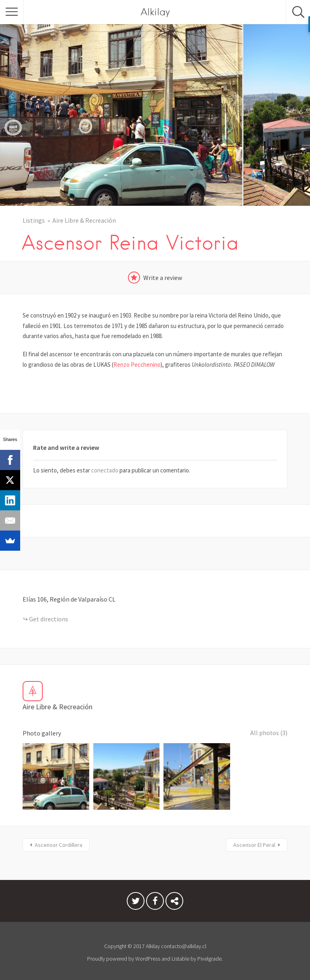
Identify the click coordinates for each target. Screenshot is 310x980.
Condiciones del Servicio (174, 900)
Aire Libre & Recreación (84, 220)
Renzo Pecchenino (137, 365)
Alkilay (155, 12)
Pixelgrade (209, 955)
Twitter (136, 900)
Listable (180, 955)
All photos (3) (268, 733)
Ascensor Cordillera (59, 842)
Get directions (49, 619)
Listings (34, 220)
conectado (105, 470)
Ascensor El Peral (254, 842)
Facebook (155, 900)
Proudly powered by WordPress (124, 955)
